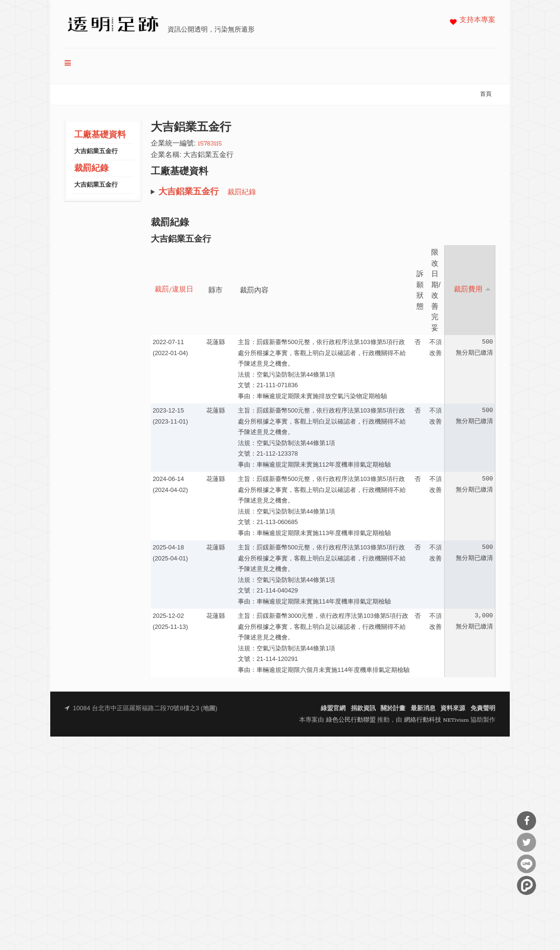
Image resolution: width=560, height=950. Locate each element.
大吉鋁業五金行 (96, 151)
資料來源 (453, 709)
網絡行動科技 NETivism (437, 720)
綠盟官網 (333, 709)
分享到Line (526, 864)
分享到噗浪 (526, 885)
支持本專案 (477, 20)
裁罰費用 (472, 290)
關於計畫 (393, 709)
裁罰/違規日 (174, 290)
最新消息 (423, 709)
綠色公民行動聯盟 (351, 720)
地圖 (209, 709)
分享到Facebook (526, 821)
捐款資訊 (363, 709)
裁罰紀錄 (91, 169)
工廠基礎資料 (100, 135)
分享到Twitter (526, 842)
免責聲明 (483, 709)
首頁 (486, 94)
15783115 (210, 144)
